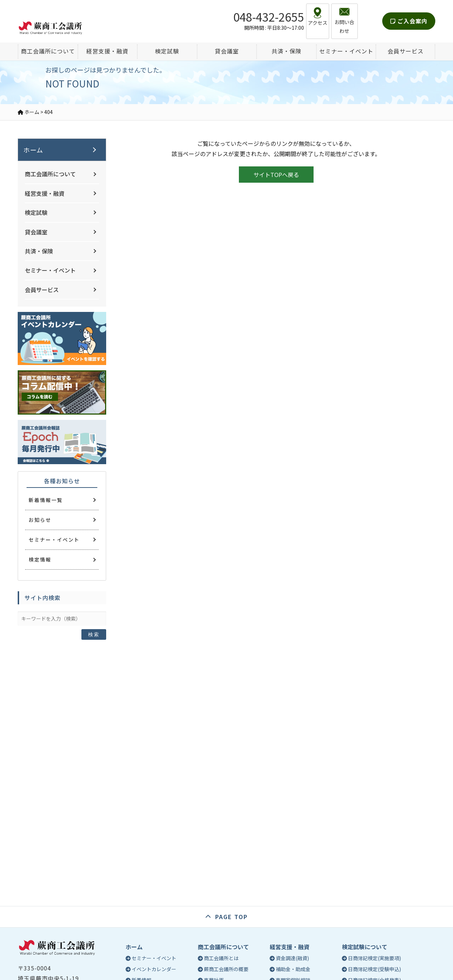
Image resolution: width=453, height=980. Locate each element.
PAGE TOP (231, 917)
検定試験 (36, 212)
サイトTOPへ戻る (276, 175)
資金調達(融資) (292, 958)
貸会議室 (36, 232)
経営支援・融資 (45, 193)
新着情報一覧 (46, 500)
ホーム (33, 150)
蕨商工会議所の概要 (226, 969)
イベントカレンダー (154, 969)
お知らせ (40, 520)
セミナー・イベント (50, 270)
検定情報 (40, 559)
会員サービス (42, 290)
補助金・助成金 (293, 969)
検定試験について (365, 947)
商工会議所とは (221, 958)
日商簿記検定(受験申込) (374, 969)
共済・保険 (39, 251)
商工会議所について (50, 174)
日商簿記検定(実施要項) (374, 958)
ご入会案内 (409, 16)
